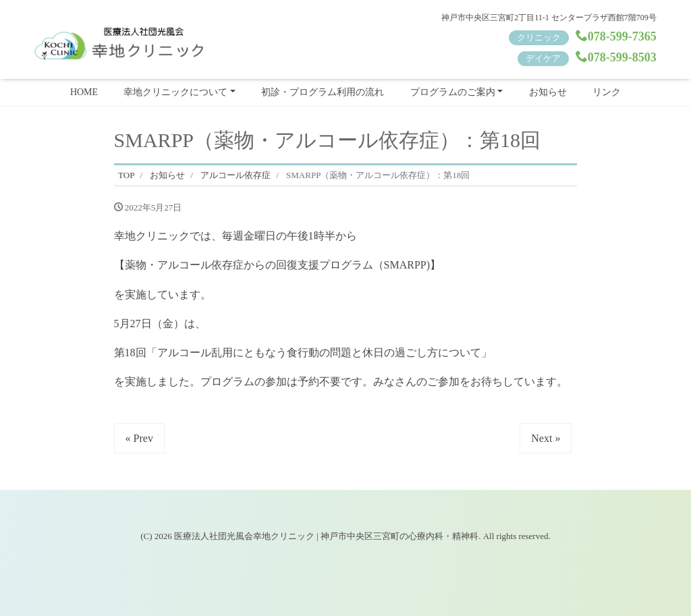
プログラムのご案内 (453, 92)
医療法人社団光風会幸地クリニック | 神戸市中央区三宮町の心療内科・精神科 (326, 536)
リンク (607, 92)
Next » (546, 438)
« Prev (139, 438)
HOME (84, 92)
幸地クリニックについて (175, 92)
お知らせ (548, 92)
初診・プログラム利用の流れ (323, 92)
